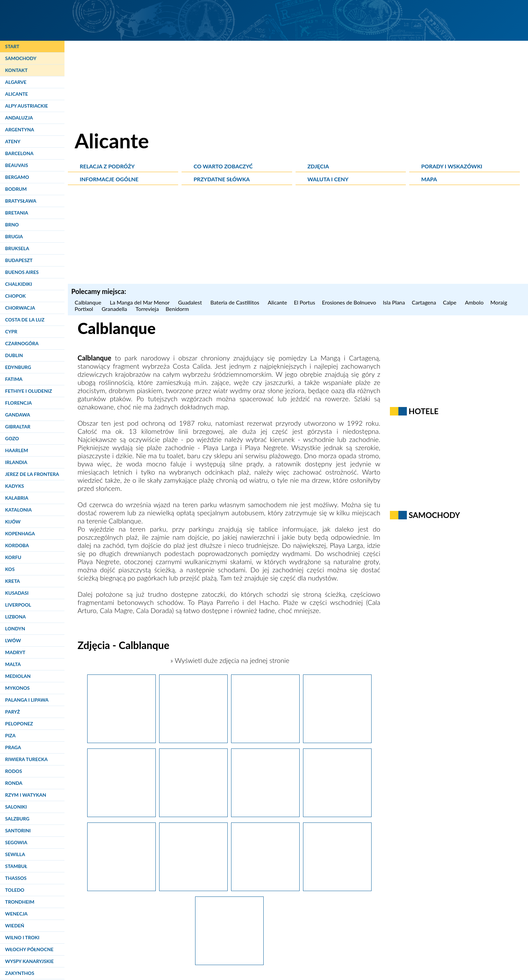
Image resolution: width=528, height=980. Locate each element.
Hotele (423, 411)
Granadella (115, 309)
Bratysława (21, 201)
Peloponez (19, 724)
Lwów (13, 640)
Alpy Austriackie (26, 106)
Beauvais (17, 165)
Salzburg (17, 819)
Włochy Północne (29, 949)
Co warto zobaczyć (223, 166)
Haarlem (17, 450)
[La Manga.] (121, 740)
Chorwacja (20, 308)
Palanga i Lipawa (27, 700)
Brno (12, 225)
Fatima (14, 379)
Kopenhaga (20, 533)
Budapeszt (19, 260)
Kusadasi (17, 593)
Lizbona (15, 617)
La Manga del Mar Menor (140, 302)
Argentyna (20, 130)
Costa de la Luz (25, 320)
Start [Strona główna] (12, 46)
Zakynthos (20, 973)
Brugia (14, 236)
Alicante (16, 94)
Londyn (15, 628)
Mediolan (18, 676)
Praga (13, 747)
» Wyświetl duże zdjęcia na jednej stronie (229, 660)
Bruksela (17, 248)
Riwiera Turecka (26, 759)
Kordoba (17, 545)
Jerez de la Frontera (32, 474)
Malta (13, 664)
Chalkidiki (18, 284)
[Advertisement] (298, 236)
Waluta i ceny (328, 179)
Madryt (15, 652)
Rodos (14, 771)
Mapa (429, 179)
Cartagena (424, 302)
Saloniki (16, 807)
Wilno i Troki (22, 937)
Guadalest (191, 302)
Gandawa (18, 415)
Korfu (13, 557)
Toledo (15, 890)
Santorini (18, 830)
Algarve (16, 82)
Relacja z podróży (107, 166)
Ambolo (474, 302)
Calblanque (89, 302)
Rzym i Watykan (26, 795)
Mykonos (17, 688)
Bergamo (17, 177)
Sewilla (15, 854)
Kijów (13, 522)
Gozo (12, 438)
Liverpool (18, 605)
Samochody (21, 58)
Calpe (450, 302)
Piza (10, 735)
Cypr (11, 331)
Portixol (85, 309)
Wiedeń (15, 926)
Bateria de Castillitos (236, 302)
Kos (10, 569)
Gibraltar (18, 427)
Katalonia (18, 510)
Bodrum (16, 189)
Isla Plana (394, 302)
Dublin (14, 355)
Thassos (16, 878)
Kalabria (17, 498)
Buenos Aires (22, 272)
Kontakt (16, 70)
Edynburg (18, 367)
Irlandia (16, 462)
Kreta (13, 581)
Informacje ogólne (109, 179)
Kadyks (15, 486)
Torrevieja (147, 309)
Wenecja (16, 914)
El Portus (305, 302)
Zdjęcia (318, 166)
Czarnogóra (22, 343)
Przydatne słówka (222, 179)
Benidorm (178, 309)
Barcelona (19, 153)
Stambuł (16, 866)
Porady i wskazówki (452, 166)
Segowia (16, 842)
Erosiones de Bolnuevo (349, 302)
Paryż (13, 712)
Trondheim (20, 902)
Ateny (13, 141)
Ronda (14, 783)
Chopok (15, 296)
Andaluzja (19, 118)
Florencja (18, 403)
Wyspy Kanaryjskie (29, 961)
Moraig (500, 302)
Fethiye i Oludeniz (29, 391)
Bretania (17, 213)
